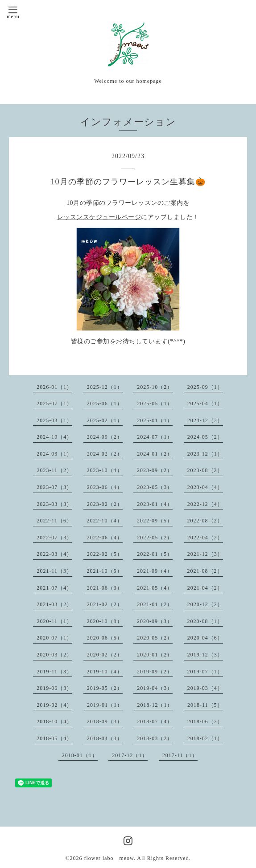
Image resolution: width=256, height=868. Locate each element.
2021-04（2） (205, 588)
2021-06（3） (105, 588)
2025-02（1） (105, 420)
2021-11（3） (54, 571)
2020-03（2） (54, 655)
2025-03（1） (54, 420)
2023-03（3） (54, 504)
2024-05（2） (205, 437)
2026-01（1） (54, 387)
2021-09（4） (155, 571)
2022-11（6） (54, 521)
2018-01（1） (80, 755)
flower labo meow (109, 858)
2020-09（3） (155, 621)
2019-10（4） (105, 672)
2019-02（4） (54, 705)
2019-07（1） (205, 672)
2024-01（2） (155, 454)
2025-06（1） (105, 403)
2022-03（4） (54, 554)
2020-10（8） (105, 621)
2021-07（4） (54, 588)
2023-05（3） (155, 487)
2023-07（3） (54, 487)
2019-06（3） (54, 688)
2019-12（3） (205, 655)
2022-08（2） (205, 521)
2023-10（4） (105, 470)
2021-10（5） (105, 571)
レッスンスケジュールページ (99, 217)
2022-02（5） (105, 554)
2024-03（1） (54, 454)
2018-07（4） (155, 721)
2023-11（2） (54, 470)
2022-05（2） (155, 538)
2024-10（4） (54, 437)
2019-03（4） (205, 688)
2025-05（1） (155, 403)
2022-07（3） (54, 538)
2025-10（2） (155, 387)
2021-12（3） (205, 554)
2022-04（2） (205, 538)
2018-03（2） (155, 738)
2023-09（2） (155, 470)
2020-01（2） (155, 655)
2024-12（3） (205, 420)
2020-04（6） (205, 638)
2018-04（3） (105, 738)
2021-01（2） (155, 604)
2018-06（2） (205, 721)
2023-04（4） (205, 487)
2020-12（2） (205, 604)
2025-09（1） (205, 387)
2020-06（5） (105, 638)
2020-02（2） (105, 655)
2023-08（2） (205, 470)
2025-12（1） (105, 387)
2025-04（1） (205, 403)
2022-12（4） (205, 504)
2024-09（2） (105, 437)
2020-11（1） (54, 621)
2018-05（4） (54, 738)
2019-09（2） (155, 672)
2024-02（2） (105, 454)
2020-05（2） (155, 638)
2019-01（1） (105, 705)
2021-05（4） (155, 588)
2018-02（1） (205, 738)
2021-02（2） (105, 604)
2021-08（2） (205, 571)
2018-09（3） (105, 721)
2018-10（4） (54, 721)
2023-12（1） (205, 454)
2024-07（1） (155, 437)
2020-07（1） (54, 638)
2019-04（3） (155, 688)
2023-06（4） (105, 487)
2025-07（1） (54, 403)
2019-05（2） (105, 688)
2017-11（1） (180, 755)
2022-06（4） (105, 538)
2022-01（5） (155, 554)
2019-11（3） (54, 672)
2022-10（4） (105, 521)
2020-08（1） (205, 621)
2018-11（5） (205, 705)
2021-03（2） (54, 604)
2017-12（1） (130, 755)
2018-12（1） (155, 705)
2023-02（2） (105, 504)
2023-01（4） (155, 504)
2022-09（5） (155, 521)
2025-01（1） (155, 420)
